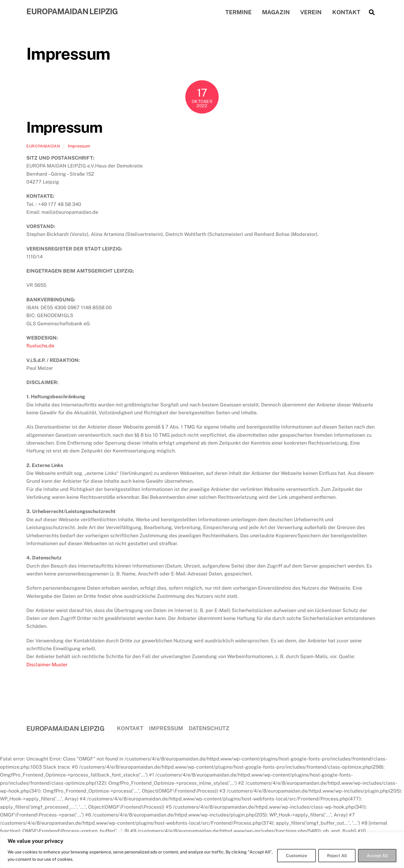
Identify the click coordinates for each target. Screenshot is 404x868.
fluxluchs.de (40, 347)
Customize (296, 856)
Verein (311, 12)
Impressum (64, 128)
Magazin (276, 12)
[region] (202, 850)
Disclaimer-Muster (47, 666)
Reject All (337, 856)
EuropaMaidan (43, 147)
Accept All (377, 856)
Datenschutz (209, 729)
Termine (238, 12)
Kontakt (346, 12)
